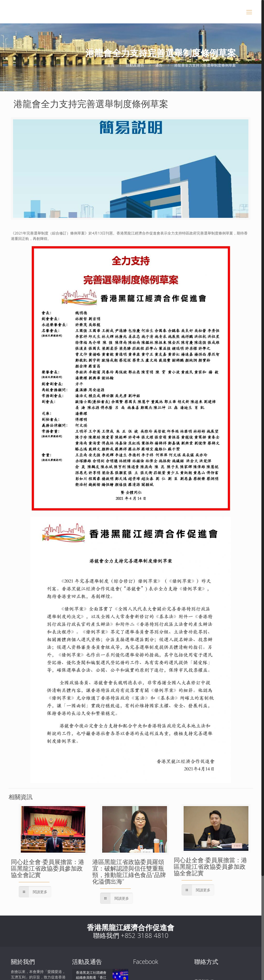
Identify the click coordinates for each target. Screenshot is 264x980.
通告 (159, 65)
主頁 (111, 65)
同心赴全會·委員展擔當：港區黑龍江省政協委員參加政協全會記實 (48, 868)
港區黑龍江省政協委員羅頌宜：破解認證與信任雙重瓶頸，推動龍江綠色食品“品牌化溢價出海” (129, 871)
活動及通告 (135, 65)
